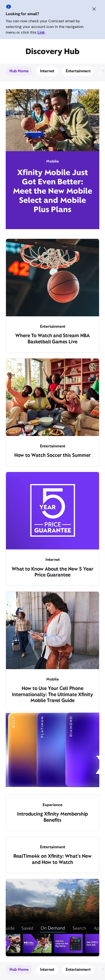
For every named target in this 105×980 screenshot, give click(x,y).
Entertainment (78, 71)
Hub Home (19, 71)
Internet (47, 71)
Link (41, 32)
